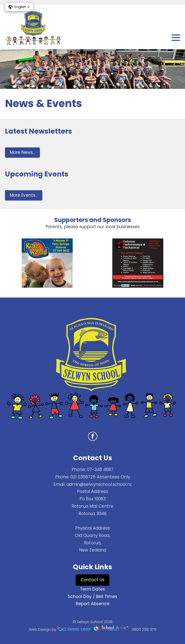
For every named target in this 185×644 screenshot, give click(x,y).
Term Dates (92, 589)
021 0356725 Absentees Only (100, 477)
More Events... (24, 195)
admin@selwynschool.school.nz (99, 484)
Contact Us (92, 580)
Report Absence (93, 604)
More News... (22, 152)
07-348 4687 (100, 470)
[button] (19, 7)
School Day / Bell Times (92, 597)
